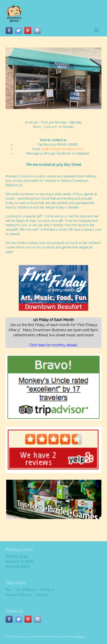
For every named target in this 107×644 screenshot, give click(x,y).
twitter (18, 30)
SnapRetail (80, 636)
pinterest (28, 30)
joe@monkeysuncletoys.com (62, 149)
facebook (9, 30)
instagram (37, 30)
